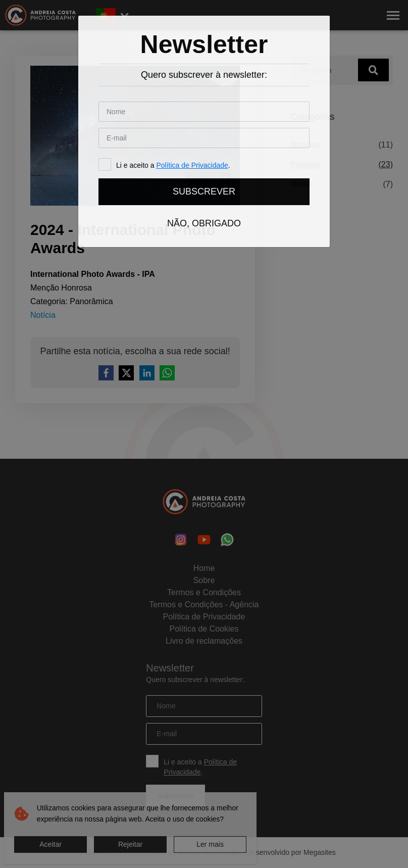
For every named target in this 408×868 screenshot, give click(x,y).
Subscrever (204, 191)
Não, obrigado (204, 223)
